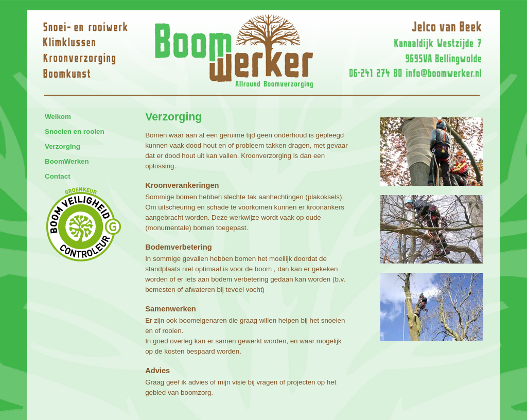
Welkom (58, 117)
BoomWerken (67, 161)
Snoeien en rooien (75, 132)
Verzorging (63, 146)
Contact (58, 176)
